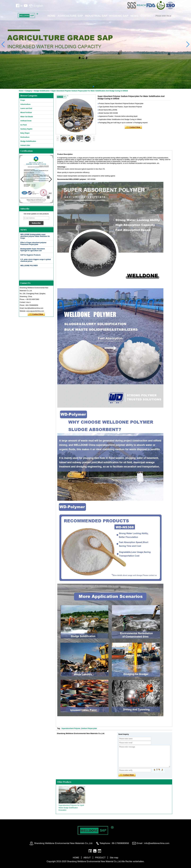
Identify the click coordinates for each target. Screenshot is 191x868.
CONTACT (147, 16)
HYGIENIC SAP (119, 16)
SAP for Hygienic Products (31, 255)
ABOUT (87, 858)
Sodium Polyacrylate (89, 728)
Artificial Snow (26, 121)
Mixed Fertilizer (26, 113)
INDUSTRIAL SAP (96, 16)
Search (173, 16)
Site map (114, 858)
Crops (23, 100)
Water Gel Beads (27, 117)
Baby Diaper (25, 133)
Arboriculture (25, 104)
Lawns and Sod (26, 108)
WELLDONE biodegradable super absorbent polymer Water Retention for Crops (35, 236)
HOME (51, 16)
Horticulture (25, 137)
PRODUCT (100, 858)
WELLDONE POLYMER (29, 266)
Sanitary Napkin (26, 129)
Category (29, 91)
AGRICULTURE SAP (70, 16)
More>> (48, 230)
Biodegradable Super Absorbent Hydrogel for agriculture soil (33, 250)
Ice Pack (24, 125)
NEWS (134, 16)
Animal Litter (25, 145)
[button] (93, 87)
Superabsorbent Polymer (71, 728)
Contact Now (36, 314)
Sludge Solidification (42, 91)
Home (21, 91)
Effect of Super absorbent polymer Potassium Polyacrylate (33, 243)
